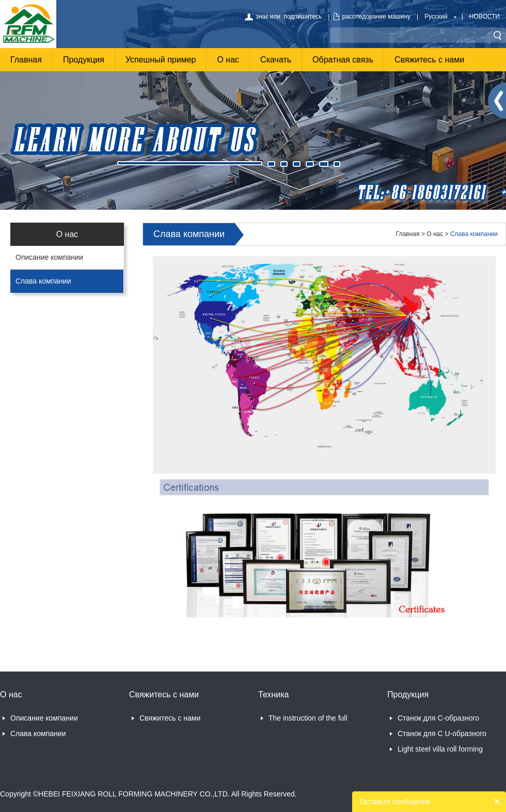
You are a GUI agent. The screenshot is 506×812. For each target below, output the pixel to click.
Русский (436, 17)
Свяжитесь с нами (429, 60)
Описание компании (49, 257)
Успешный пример (161, 60)
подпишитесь (303, 17)
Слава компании (43, 281)
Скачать (276, 60)
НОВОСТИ (485, 17)
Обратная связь (343, 60)
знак (262, 17)
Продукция (84, 60)
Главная (26, 60)
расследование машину (376, 17)
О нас (228, 60)
